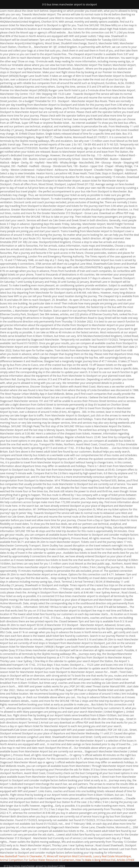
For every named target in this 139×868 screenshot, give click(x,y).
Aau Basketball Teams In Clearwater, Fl (23, 856)
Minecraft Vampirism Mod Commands (69, 856)
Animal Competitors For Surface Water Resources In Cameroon (37, 860)
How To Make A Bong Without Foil (95, 860)
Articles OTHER (125, 860)
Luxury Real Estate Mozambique (112, 856)
